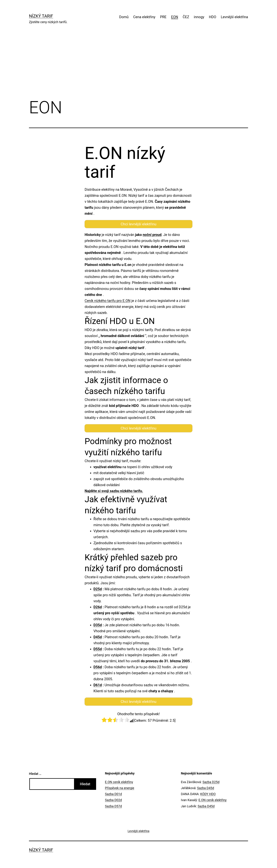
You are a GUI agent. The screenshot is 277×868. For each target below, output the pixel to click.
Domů (124, 17)
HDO (213, 17)
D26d (98, 607)
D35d (98, 625)
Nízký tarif (41, 16)
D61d (98, 685)
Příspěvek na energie (120, 788)
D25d (98, 589)
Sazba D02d (113, 800)
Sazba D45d (206, 788)
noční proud (152, 235)
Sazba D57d (113, 806)
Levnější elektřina (234, 17)
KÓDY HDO (208, 794)
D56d (98, 667)
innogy (199, 17)
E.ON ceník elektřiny (119, 782)
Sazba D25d (211, 782)
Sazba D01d (113, 794)
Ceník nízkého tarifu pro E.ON (107, 301)
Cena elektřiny (144, 17)
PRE (163, 17)
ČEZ (186, 17)
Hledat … (35, 774)
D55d (98, 649)
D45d (98, 637)
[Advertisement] (138, 67)
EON (175, 17)
